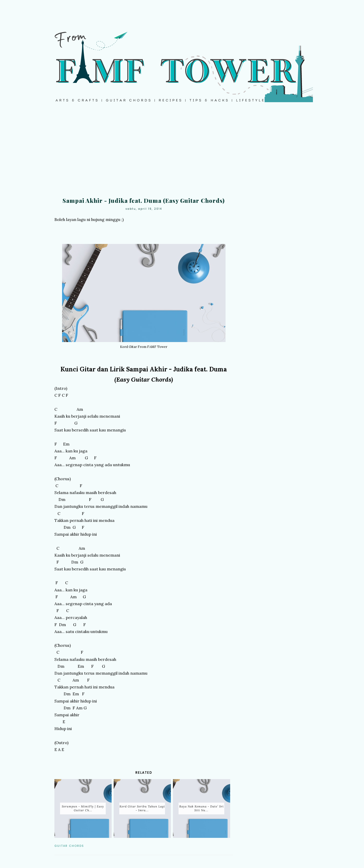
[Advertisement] (182, 153)
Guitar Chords (69, 846)
